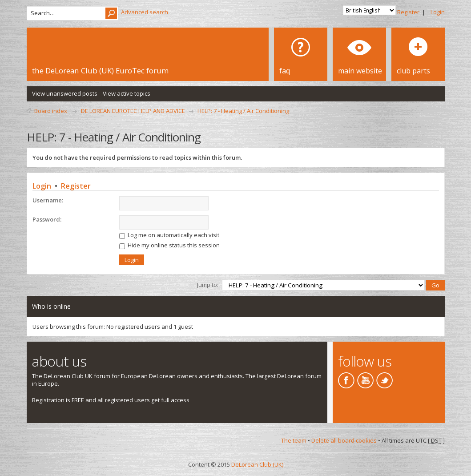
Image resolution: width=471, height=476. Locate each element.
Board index (51, 111)
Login (438, 12)
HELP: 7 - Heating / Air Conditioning (243, 111)
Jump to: (208, 285)
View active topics (127, 93)
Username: (48, 200)
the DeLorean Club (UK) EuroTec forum (100, 71)
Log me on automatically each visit (169, 235)
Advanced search (145, 12)
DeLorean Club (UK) (257, 464)
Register (408, 12)
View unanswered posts (65, 93)
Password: (47, 219)
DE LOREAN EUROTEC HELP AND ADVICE (133, 111)
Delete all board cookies (344, 440)
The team (294, 440)
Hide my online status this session (169, 245)
